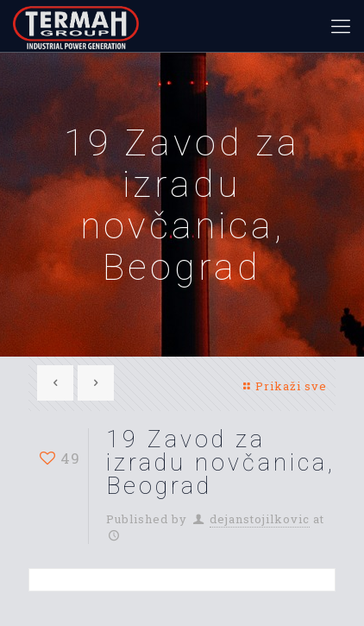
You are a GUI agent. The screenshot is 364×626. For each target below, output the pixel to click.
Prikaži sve (283, 386)
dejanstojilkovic (260, 519)
